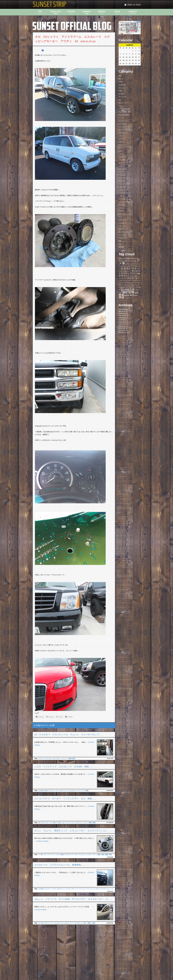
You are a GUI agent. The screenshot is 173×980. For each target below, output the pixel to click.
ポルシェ (80, 923)
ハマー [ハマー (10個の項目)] (130, 281)
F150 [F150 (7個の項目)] (131, 258)
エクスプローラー (124, 127)
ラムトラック (123, 226)
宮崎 (70, 759)
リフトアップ (81, 791)
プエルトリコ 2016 (124, 202)
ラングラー (122, 232)
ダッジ (51, 759)
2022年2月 (122, 326)
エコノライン (123, 133)
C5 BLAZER (122, 85)
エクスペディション (50, 855)
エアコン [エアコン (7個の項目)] (128, 264)
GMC (46, 791)
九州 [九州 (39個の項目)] (132, 290)
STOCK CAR (55, 12)
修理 (99, 855)
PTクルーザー (49, 923)
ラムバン (65, 759)
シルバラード (123, 157)
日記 (120, 244)
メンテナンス (123, 223)
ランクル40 (122, 235)
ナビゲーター (123, 187)
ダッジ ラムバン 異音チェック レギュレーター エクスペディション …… (74, 831)
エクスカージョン (124, 121)
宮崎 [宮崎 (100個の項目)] (131, 292)
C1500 (121, 82)
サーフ (121, 148)
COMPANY (86, 12)
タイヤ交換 (122, 160)
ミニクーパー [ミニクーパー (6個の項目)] (122, 283)
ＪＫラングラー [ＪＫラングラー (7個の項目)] (129, 298)
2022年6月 (122, 324)
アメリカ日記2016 (124, 115)
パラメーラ (122, 199)
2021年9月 (122, 328)
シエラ (60, 791)
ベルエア (121, 211)
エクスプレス (123, 124)
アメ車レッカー (61, 823)
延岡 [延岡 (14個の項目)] (137, 293)
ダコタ (121, 163)
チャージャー (123, 178)
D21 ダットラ (123, 88)
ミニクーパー (85, 889)
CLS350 (41, 791)
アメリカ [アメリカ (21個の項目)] (132, 261)
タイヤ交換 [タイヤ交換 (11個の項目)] (136, 274)
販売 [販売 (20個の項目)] (132, 295)
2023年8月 (122, 320)
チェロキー (57, 759)
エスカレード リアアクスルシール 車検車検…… (60, 865)
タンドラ (121, 172)
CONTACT (133, 12)
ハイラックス (123, 190)
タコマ (121, 166)
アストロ (121, 106)
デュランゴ (122, 181)
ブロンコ (121, 208)
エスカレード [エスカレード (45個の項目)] (129, 268)
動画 (120, 241)
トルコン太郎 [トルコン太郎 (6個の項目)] (133, 276)
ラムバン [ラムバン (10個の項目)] (134, 285)
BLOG (117, 12)
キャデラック (123, 145)
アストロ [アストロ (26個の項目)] (123, 261)
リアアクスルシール (107, 889)
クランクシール (43, 759)
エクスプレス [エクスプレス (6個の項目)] (134, 264)
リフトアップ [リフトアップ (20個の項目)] (132, 287)
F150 (120, 91)
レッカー (85, 823)
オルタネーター (69, 855)
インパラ (121, 118)
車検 (87, 791)
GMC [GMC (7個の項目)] (135, 258)
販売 (94, 923)
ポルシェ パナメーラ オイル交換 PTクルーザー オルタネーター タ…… (73, 899)
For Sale (41, 923)
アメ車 (53, 823)
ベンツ (65, 791)
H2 (39, 823)
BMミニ (121, 79)
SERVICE (102, 12)
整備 (107, 855)
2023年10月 (122, 316)
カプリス (121, 142)
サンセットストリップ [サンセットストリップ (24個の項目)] (130, 272)
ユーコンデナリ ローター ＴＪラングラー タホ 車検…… (65, 799)
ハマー (69, 823)
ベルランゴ (122, 214)
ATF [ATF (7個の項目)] (124, 258)
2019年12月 (122, 332)
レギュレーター (92, 855)
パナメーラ (72, 923)
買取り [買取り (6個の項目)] (136, 295)
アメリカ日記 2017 (125, 112)
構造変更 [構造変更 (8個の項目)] (127, 295)
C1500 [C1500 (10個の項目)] (127, 258)
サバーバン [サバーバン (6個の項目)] (128, 271)
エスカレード (53, 791)
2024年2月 (122, 314)
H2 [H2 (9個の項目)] (138, 258)
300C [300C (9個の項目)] (120, 258)
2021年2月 (122, 330)
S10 (120, 100)
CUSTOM (71, 12)
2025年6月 (122, 309)
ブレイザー (122, 205)
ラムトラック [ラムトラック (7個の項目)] (127, 285)
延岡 (74, 759)
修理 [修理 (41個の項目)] (125, 292)
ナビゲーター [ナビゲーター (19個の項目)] (133, 278)
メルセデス (72, 791)
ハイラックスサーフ (125, 193)
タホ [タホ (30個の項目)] (121, 276)
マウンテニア (123, 220)
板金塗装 (121, 247)
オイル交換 (60, 855)
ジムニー (121, 154)
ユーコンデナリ (76, 823)
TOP (40, 12)
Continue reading (43, 841)
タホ (66, 923)
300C (120, 76)
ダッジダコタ (58, 889)
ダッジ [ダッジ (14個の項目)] (126, 276)
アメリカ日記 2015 (124, 109)
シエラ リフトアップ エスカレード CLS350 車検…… (64, 767)
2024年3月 (122, 311)
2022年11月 (122, 322)
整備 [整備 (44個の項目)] (121, 295)
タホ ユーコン (123, 169)
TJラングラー (45, 823)
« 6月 (129, 67)
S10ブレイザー (123, 103)
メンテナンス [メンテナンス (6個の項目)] (130, 283)
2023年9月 (122, 318)
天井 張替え (87, 923)
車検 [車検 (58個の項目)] (121, 297)
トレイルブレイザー (69, 889)
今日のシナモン (123, 238)
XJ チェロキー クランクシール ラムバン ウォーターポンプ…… (69, 735)
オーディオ (122, 139)
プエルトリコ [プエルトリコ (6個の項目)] (136, 281)
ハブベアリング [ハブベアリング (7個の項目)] (123, 281)
